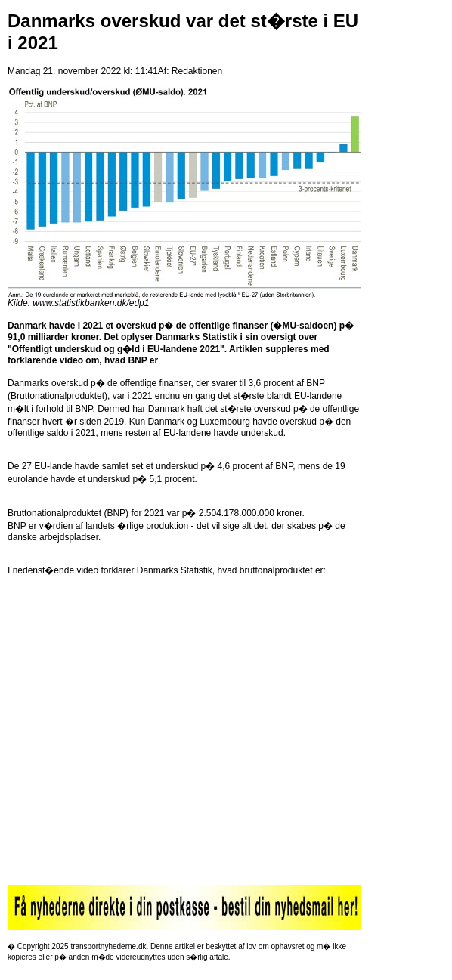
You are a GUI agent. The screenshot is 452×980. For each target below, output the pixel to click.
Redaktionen (197, 71)
